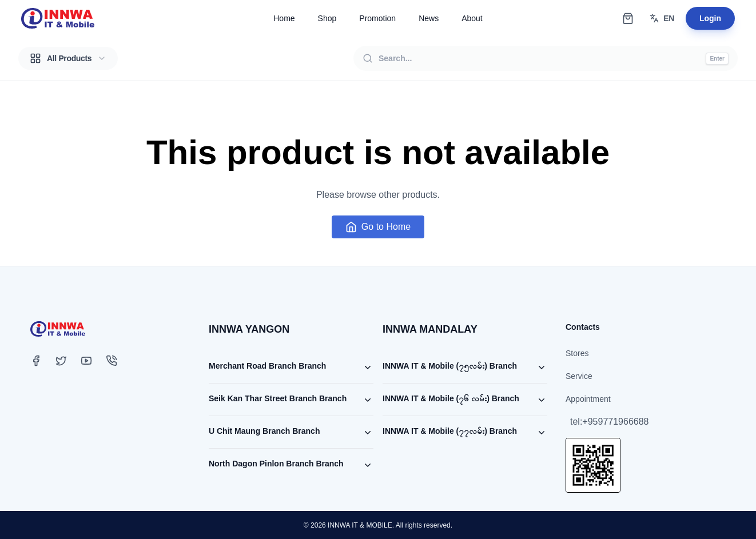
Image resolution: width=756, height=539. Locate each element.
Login (710, 18)
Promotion (377, 18)
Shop (327, 18)
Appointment (588, 399)
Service (579, 376)
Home (284, 18)
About (472, 18)
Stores (577, 353)
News (429, 18)
